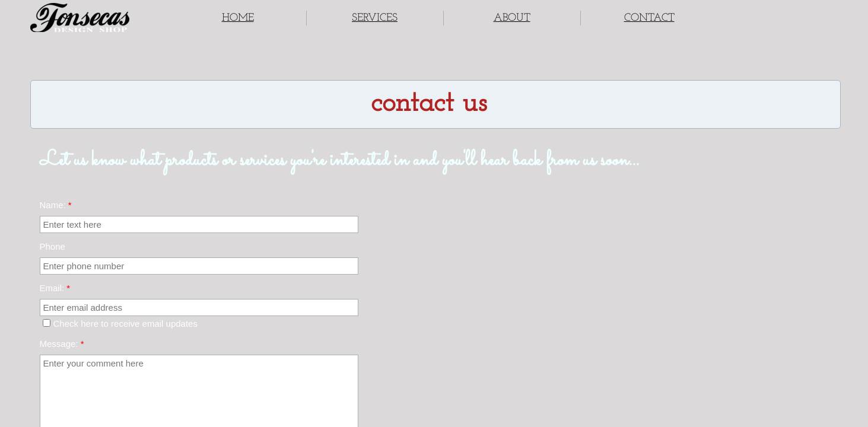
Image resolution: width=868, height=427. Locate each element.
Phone (53, 246)
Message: (62, 344)
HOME (238, 18)
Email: (55, 288)
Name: (56, 205)
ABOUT (512, 18)
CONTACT (649, 18)
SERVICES (375, 18)
